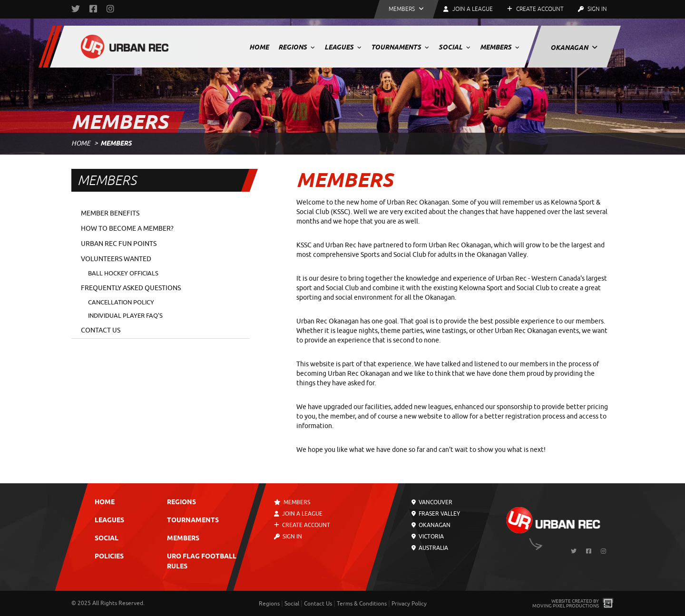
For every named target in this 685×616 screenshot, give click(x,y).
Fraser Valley (436, 514)
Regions (297, 47)
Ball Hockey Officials (123, 273)
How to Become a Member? (127, 229)
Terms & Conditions (362, 604)
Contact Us (101, 330)
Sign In (592, 9)
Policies (109, 557)
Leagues (343, 47)
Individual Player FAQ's (125, 316)
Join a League (298, 514)
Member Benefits (110, 213)
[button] (406, 9)
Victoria (428, 537)
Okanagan (574, 48)
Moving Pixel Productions (566, 606)
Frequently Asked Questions (131, 288)
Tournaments (400, 47)
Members (500, 47)
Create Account (535, 9)
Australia (430, 548)
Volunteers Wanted (116, 259)
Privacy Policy (409, 604)
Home (259, 47)
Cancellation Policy (121, 302)
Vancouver (432, 502)
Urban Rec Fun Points (119, 244)
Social (455, 47)
